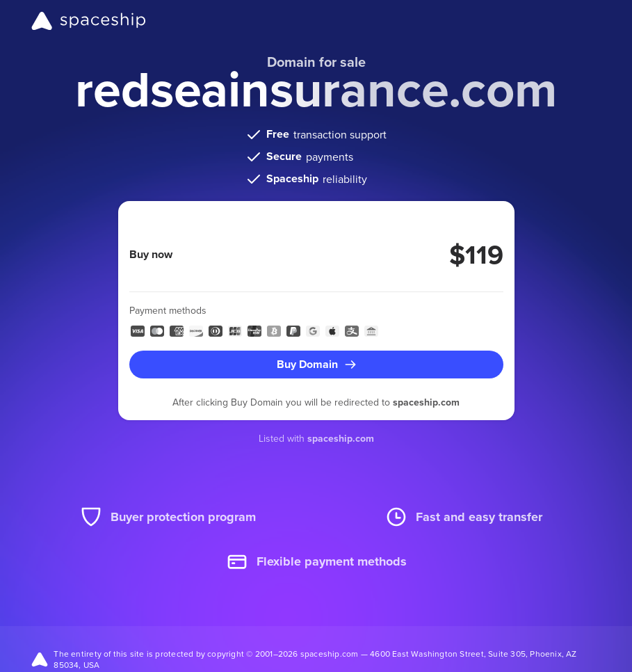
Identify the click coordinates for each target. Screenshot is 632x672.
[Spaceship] (89, 21)
